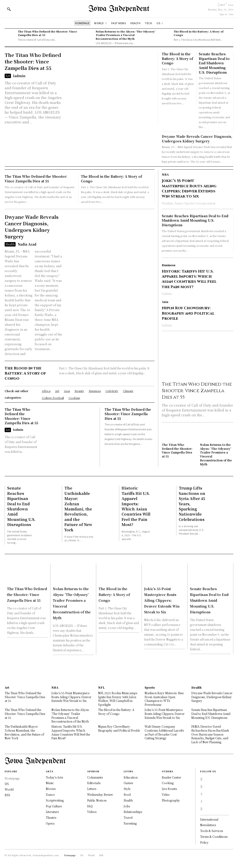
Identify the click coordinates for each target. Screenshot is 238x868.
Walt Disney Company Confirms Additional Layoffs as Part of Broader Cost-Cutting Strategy (164, 732)
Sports (150, 687)
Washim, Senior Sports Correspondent (189, 203)
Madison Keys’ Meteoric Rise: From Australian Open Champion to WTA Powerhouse (164, 699)
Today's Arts (54, 777)
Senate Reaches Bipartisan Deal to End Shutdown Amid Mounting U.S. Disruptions (214, 63)
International (209, 819)
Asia (165, 302)
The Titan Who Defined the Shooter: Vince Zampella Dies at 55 (47, 33)
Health (10, 244)
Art (8, 76)
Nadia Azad (27, 244)
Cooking (168, 783)
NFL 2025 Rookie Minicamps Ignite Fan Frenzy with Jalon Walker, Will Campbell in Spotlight (118, 699)
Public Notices (97, 800)
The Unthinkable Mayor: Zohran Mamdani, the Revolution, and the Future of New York (78, 509)
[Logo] (119, 9)
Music (50, 783)
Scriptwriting (55, 800)
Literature (52, 812)
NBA (165, 174)
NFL (101, 687)
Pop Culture (54, 806)
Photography (171, 800)
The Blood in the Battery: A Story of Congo (198, 33)
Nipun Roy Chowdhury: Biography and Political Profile (188, 313)
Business (169, 265)
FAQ (90, 806)
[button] (9, 9)
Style (127, 789)
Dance (50, 794)
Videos (92, 812)
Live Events (169, 789)
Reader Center (171, 777)
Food (127, 794)
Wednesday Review (100, 794)
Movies (51, 789)
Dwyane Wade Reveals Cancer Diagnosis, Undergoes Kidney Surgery (197, 139)
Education (131, 777)
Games (128, 783)
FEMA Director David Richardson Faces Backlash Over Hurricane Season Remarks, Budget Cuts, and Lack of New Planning (210, 734)
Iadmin (19, 76)
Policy (204, 842)
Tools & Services (212, 831)
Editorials (94, 783)
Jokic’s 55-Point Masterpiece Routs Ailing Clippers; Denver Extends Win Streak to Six (189, 189)
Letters (92, 789)
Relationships (133, 812)
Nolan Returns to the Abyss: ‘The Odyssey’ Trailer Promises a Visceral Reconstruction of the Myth (126, 35)
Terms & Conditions (214, 837)
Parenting (130, 823)
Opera (50, 823)
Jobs (127, 806)
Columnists (95, 777)
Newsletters (208, 825)
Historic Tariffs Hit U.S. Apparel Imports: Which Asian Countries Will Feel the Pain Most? (189, 279)
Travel (128, 817)
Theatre (51, 817)
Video (166, 794)
